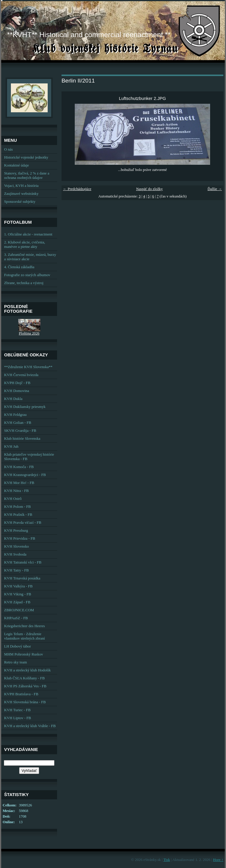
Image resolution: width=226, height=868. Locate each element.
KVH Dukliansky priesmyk (25, 407)
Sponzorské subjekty (20, 202)
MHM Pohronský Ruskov (24, 654)
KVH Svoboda (15, 554)
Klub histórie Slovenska (22, 439)
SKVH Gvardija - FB (20, 431)
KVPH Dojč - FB (17, 383)
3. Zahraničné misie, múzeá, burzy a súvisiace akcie (30, 257)
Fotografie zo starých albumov (27, 275)
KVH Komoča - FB (19, 467)
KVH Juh (11, 447)
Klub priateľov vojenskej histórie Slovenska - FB (29, 457)
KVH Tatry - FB (16, 570)
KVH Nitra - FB (16, 491)
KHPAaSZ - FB (16, 618)
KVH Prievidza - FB (20, 538)
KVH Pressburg (16, 531)
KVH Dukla (13, 399)
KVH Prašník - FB (18, 515)
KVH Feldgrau (15, 415)
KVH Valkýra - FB (18, 586)
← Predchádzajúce (77, 189)
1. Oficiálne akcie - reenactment (28, 234)
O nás (9, 149)
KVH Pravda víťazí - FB (23, 523)
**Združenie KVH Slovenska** (28, 367)
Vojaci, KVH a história (21, 186)
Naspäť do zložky (149, 189)
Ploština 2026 (29, 333)
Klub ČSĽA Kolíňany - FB (24, 678)
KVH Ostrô (13, 499)
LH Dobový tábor (18, 646)
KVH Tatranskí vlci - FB (23, 562)
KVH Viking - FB (18, 594)
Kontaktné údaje (16, 165)
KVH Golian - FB (18, 423)
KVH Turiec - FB (17, 710)
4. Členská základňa (19, 267)
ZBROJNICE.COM (19, 610)
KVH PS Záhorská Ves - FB (25, 686)
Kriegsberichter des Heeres (25, 626)
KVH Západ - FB (17, 602)
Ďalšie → (215, 189)
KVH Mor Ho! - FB (19, 483)
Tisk (167, 860)
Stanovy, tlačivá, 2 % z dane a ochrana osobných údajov (27, 176)
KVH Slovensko (16, 546)
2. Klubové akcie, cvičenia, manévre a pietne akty (25, 244)
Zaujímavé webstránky (21, 194)
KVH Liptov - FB (18, 718)
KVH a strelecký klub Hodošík (28, 670)
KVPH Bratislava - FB (21, 694)
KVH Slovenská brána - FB (25, 702)
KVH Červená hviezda (21, 375)
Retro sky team (15, 662)
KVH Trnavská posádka (22, 578)
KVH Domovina (17, 391)
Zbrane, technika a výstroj (24, 283)
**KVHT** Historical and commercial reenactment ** (89, 35)
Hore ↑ (218, 860)
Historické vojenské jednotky (26, 157)
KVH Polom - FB (18, 507)
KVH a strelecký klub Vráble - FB (30, 726)
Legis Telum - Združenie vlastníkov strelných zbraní (25, 636)
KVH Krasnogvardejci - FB (25, 475)
